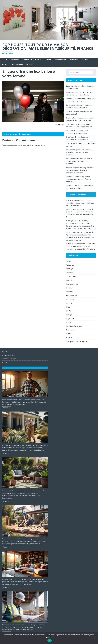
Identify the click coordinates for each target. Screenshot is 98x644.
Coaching (70, 273)
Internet (69, 303)
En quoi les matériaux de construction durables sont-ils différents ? (81, 214)
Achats (69, 261)
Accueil (5, 60)
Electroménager (72, 284)
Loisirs (69, 322)
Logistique (70, 318)
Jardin (68, 307)
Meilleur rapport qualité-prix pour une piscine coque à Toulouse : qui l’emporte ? (80, 161)
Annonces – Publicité (9, 359)
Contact (30, 64)
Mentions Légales (8, 355)
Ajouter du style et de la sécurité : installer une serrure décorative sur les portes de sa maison (80, 237)
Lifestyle (69, 315)
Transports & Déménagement (77, 341)
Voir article (7, 408)
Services (5, 64)
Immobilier (74, 60)
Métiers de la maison (43, 60)
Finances (69, 292)
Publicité (69, 334)
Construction (61, 60)
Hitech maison (17, 64)
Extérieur (86, 60)
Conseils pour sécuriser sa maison (79, 232)
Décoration (27, 60)
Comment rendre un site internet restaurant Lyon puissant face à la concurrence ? (79, 179)
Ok (50, 641)
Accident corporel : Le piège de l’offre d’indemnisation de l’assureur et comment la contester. (80, 170)
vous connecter (17, 145)
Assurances (70, 265)
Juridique (69, 311)
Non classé (70, 330)
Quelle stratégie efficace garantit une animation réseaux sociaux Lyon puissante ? (80, 152)
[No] (95, 638)
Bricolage (15, 60)
